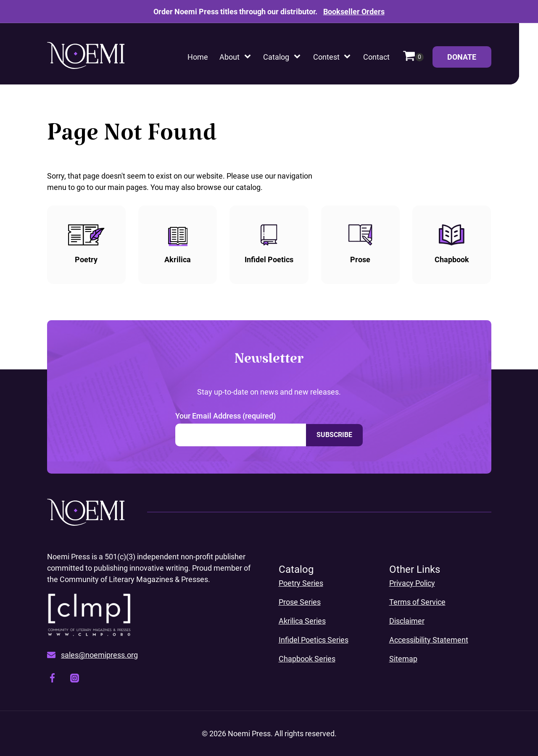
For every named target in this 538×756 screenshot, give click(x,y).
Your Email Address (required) (225, 416)
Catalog (276, 57)
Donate (469, 60)
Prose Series (300, 602)
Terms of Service (417, 602)
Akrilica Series (302, 621)
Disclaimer (407, 621)
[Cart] (413, 57)
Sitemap (403, 659)
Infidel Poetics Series (314, 640)
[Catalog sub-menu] (299, 57)
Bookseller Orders (354, 12)
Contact (376, 57)
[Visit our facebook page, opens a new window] (52, 679)
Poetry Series (301, 583)
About (229, 57)
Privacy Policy (412, 583)
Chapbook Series (307, 659)
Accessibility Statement (429, 640)
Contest (326, 57)
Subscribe (334, 435)
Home (198, 57)
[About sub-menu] (249, 57)
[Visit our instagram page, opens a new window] (75, 680)
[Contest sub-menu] (349, 57)
